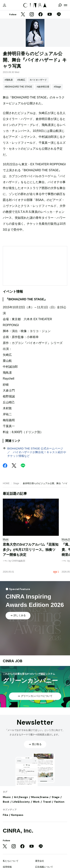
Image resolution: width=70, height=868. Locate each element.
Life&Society (21, 802)
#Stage (57, 87)
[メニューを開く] (66, 5)
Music (7, 797)
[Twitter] (23, 15)
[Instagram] (32, 15)
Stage (16, 483)
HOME (6, 483)
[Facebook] (41, 15)
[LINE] (59, 15)
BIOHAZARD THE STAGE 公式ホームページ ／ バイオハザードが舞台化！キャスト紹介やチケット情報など (37, 452)
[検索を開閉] (60, 5)
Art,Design (21, 797)
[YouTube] (50, 15)
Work (36, 802)
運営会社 (40, 861)
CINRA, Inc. (18, 831)
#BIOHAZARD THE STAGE (18, 87)
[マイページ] (4, 5)
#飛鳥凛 (9, 80)
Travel (47, 802)
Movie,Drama (40, 797)
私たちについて (11, 861)
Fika (5, 815)
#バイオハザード (38, 80)
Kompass (17, 815)
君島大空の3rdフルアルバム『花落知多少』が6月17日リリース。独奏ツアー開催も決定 (31, 550)
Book (6, 802)
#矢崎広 (21, 80)
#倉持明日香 (43, 87)
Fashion (59, 802)
